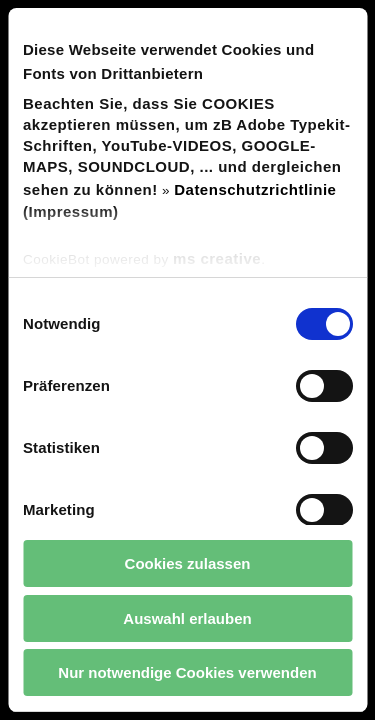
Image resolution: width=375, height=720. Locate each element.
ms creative (217, 258)
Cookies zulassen (188, 563)
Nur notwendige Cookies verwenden (187, 672)
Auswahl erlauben (187, 618)
